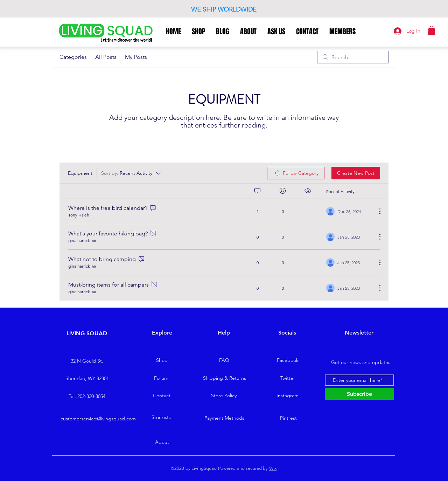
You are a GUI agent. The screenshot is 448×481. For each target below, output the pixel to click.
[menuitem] (296, 173)
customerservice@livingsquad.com (98, 419)
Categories (73, 57)
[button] (432, 30)
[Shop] (162, 360)
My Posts (136, 57)
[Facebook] (288, 360)
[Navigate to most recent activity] (349, 211)
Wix (273, 468)
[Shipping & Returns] (224, 378)
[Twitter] (288, 378)
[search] (353, 57)
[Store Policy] (224, 396)
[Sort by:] (131, 173)
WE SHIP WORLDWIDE (224, 9)
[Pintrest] (288, 418)
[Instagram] (287, 396)
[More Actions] (376, 211)
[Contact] (162, 396)
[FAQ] (224, 360)
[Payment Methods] (224, 418)
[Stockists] (161, 417)
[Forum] (161, 378)
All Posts (106, 57)
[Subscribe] (359, 394)
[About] (162, 442)
